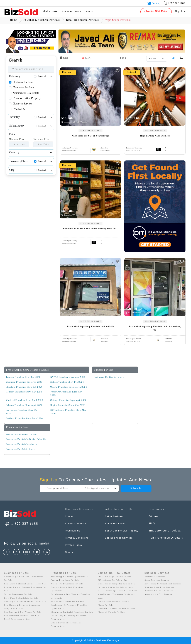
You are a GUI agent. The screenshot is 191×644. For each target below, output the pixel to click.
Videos (154, 516)
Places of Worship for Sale (111, 612)
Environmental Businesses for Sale (22, 616)
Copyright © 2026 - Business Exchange (95, 640)
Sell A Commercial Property (124, 530)
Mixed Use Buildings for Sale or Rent (117, 584)
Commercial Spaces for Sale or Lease (117, 609)
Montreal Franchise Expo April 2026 (24, 400)
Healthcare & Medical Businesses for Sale (25, 584)
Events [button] (67, 12)
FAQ (152, 523)
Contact (70, 516)
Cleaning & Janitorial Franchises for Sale (72, 612)
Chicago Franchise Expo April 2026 (68, 400)
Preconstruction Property (27, 98)
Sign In (180, 11)
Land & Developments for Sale (113, 602)
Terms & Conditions (78, 538)
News (78, 12)
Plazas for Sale (105, 605)
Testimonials (73, 530)
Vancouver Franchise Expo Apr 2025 (66, 394)
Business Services (23, 104)
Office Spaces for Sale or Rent (113, 580)
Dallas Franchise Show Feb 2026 (67, 382)
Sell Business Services (121, 538)
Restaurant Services (155, 577)
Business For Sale (23, 82)
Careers (88, 12)
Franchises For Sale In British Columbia (26, 439)
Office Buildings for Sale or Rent (114, 577)
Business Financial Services (159, 591)
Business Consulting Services (159, 588)
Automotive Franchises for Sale (67, 584)
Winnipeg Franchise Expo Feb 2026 (24, 382)
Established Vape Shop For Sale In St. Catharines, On (155, 328)
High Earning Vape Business (155, 136)
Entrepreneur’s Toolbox (165, 530)
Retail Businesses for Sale (17, 619)
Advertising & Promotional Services (163, 584)
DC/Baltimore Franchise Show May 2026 (68, 412)
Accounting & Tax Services (158, 595)
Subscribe (136, 488)
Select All (42, 76)
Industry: (70, 148)
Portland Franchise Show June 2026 (24, 419)
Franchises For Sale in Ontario (21, 435)
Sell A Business (116, 516)
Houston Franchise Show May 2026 (24, 392)
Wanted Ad (19, 109)
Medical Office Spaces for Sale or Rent (117, 591)
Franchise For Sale (24, 88)
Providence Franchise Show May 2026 (22, 412)
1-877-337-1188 (21, 524)
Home (14, 20)
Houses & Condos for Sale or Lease (116, 588)
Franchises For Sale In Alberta (21, 444)
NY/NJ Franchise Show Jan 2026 (68, 377)
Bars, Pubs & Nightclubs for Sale (21, 598)
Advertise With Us (77, 523)
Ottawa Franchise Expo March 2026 (69, 387)
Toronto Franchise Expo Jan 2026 (23, 377)
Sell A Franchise (116, 523)
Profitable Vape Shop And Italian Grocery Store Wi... (90, 229)
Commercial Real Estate (26, 93)
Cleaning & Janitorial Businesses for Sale (25, 602)
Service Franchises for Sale (65, 580)
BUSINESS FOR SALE (90, 131)
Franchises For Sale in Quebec (21, 449)
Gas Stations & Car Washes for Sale (22, 612)
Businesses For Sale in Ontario (109, 377)
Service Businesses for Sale (18, 595)
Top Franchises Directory (166, 538)
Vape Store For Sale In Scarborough (90, 136)
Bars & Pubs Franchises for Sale (68, 602)
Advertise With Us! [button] (156, 12)
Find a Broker (51, 12)
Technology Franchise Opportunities (69, 577)
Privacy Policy (74, 545)
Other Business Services (157, 580)
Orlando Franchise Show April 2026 (24, 405)
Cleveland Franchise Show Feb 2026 (24, 387)
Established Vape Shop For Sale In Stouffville (91, 327)
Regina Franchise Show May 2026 (68, 405)
